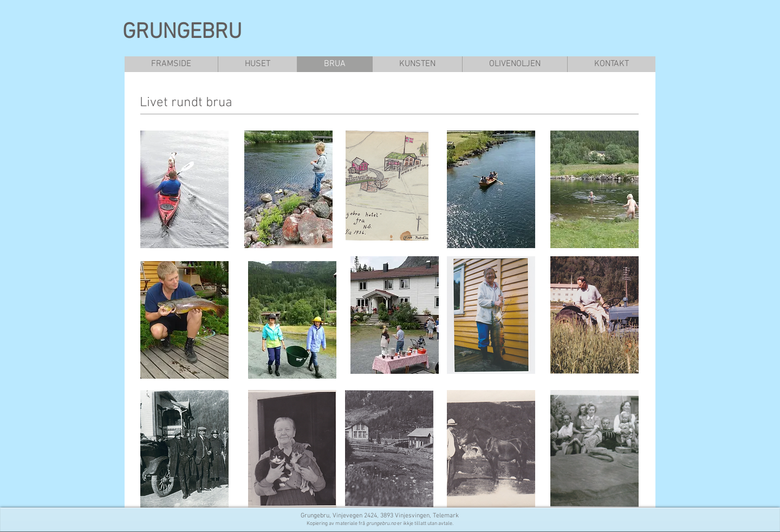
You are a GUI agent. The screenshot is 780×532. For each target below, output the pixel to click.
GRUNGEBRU (182, 33)
